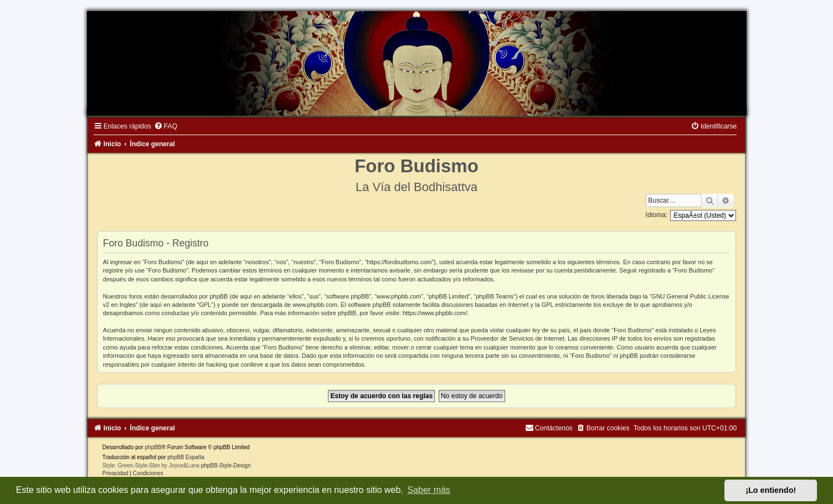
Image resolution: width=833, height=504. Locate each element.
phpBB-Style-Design (226, 466)
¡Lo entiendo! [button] (771, 490)
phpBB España (186, 457)
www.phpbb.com (315, 305)
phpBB (153, 447)
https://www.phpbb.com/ (435, 313)
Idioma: (657, 215)
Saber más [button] (429, 490)
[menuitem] (166, 126)
